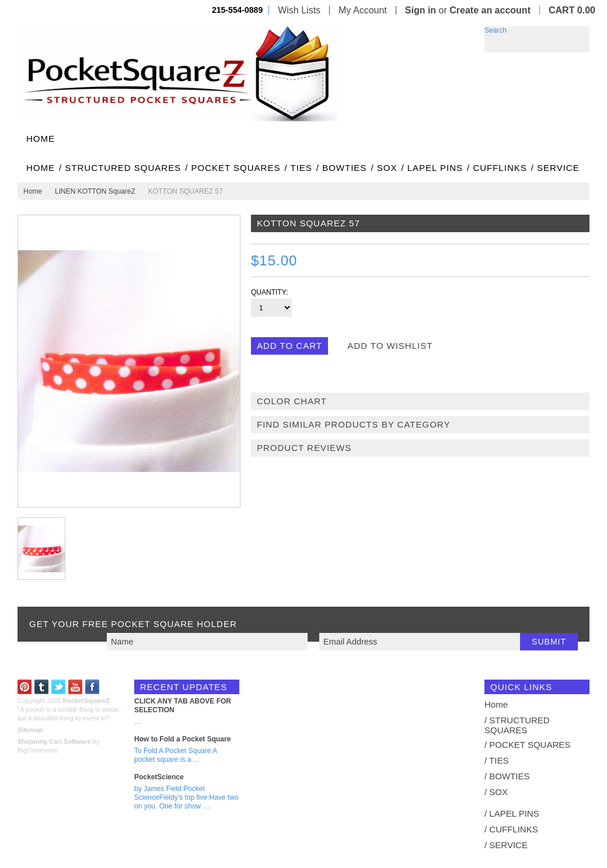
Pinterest (25, 687)
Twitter (59, 687)
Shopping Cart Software (54, 741)
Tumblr (42, 687)
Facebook (93, 687)
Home (33, 191)
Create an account (490, 10)
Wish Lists (299, 10)
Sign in (421, 10)
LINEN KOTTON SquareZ (95, 191)
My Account (363, 10)
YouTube (76, 687)
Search (496, 30)
